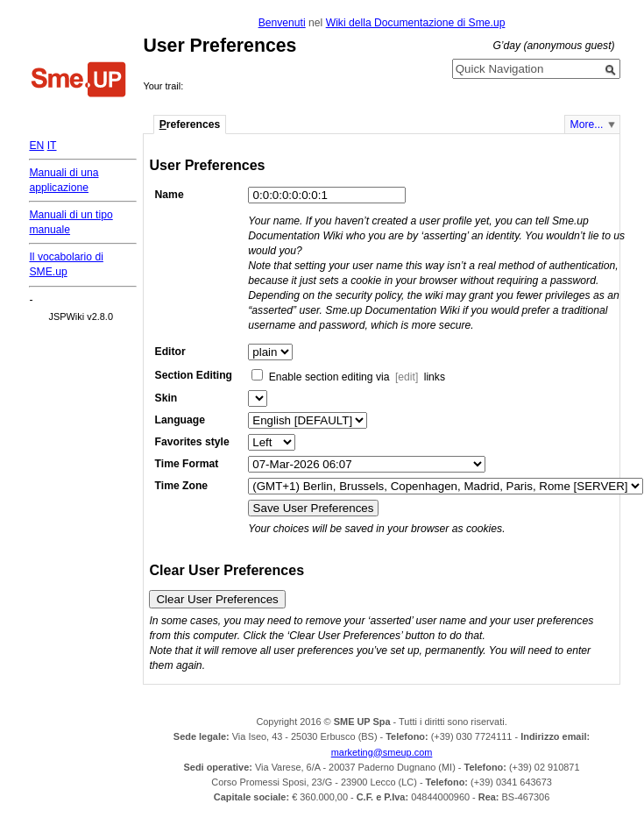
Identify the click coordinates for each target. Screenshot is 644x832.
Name (170, 195)
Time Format (187, 464)
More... (587, 124)
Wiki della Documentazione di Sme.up (416, 23)
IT (52, 146)
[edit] (407, 377)
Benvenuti (282, 23)
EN (36, 146)
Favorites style (192, 442)
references (190, 124)
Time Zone (182, 486)
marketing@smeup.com (382, 752)
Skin (166, 398)
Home (79, 82)
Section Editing (194, 375)
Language (180, 420)
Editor (170, 352)
